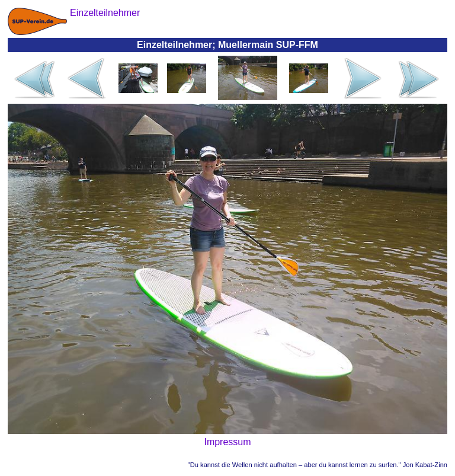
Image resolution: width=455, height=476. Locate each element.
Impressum (227, 442)
